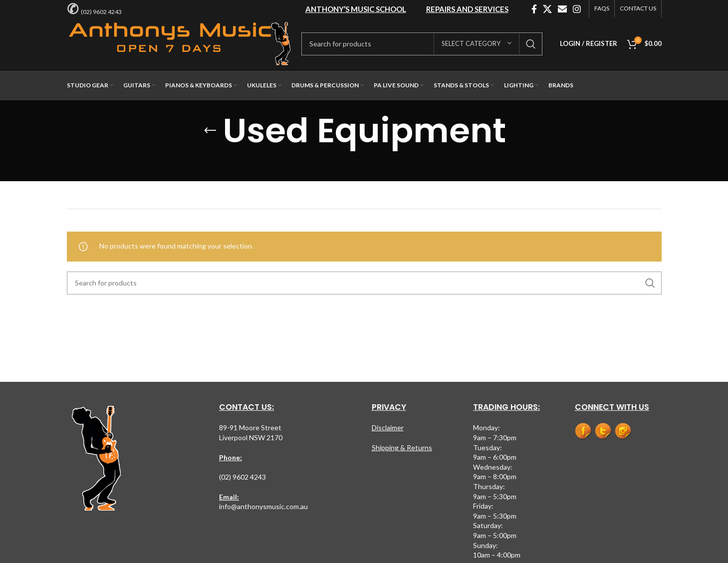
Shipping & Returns (402, 447)
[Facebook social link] (534, 9)
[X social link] (547, 9)
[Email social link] (562, 9)
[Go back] (210, 131)
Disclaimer (388, 427)
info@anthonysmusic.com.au (263, 506)
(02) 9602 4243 (101, 12)
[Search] (422, 44)
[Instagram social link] (577, 9)
